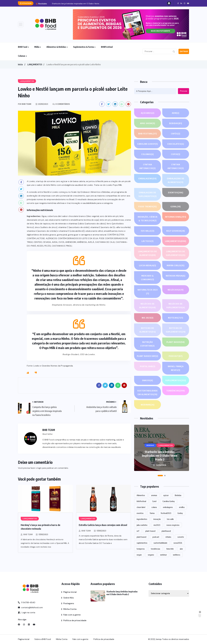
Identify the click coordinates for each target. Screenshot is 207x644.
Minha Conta (70, 609)
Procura (184, 91)
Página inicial (70, 592)
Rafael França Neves (176, 369)
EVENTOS (176, 192)
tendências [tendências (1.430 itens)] (156, 549)
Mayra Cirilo (176, 265)
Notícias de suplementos (176, 330)
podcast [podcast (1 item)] (156, 537)
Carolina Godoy (148, 144)
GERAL (176, 206)
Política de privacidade (75, 620)
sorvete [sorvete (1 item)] (181, 537)
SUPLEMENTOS (176, 380)
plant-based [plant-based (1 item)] (150, 531)
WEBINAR (148, 405)
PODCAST (176, 356)
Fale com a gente (72, 615)
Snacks (148, 380)
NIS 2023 (148, 318)
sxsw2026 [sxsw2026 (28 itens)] (178, 543)
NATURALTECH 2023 (148, 292)
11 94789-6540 (27, 603)
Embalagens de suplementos (148, 195)
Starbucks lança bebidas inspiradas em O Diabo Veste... (76, 4)
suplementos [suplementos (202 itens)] (142, 543)
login (39, 468)
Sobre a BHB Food (43, 639)
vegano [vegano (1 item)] (151, 555)
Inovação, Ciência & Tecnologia (148, 219)
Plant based (176, 342)
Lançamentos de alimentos (148, 254)
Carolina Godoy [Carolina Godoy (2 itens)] (169, 501)
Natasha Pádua (176, 276)
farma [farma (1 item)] (152, 513)
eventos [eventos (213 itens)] (140, 513)
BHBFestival (107, 47)
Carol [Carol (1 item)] (154, 501)
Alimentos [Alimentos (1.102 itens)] (141, 495)
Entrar (184, 52)
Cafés (176, 134)
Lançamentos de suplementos (176, 254)
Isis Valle (148, 231)
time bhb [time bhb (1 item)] (170, 549)
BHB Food (23, 47)
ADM (176, 113)
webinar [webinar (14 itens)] (163, 555)
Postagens (69, 603)
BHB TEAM (28, 534)
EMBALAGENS (148, 178)
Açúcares (148, 113)
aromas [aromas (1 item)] (154, 495)
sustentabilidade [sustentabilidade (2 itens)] (160, 543)
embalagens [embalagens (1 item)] (168, 507)
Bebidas (176, 123)
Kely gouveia (176, 231)
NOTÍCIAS (176, 318)
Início (20, 64)
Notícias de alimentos (148, 330)
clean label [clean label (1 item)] (141, 507)
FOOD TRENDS (148, 206)
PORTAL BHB (148, 366)
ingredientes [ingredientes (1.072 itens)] (142, 519)
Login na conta (27, 613)
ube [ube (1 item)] (181, 549)
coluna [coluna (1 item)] (154, 507)
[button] (160, 476)
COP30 (176, 154)
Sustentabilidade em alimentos (148, 393)
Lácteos (148, 241)
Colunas (22, 56)
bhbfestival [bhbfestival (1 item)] (141, 501)
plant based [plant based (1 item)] (141, 537)
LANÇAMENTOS (35, 64)
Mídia (37, 47)
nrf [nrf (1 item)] (138, 531)
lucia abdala (148, 265)
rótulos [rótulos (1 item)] (168, 537)
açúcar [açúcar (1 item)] (166, 495)
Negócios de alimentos (148, 306)
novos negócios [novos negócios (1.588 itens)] (173, 525)
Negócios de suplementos (176, 306)
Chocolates (176, 144)
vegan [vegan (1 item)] (139, 555)
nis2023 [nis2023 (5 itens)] (157, 525)
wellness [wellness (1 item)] (177, 555)
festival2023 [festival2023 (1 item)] (166, 513)
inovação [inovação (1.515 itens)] (157, 519)
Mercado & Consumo (148, 278)
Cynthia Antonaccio (148, 167)
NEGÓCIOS (176, 290)
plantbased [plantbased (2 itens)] (166, 531)
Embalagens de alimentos (176, 181)
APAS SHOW (148, 123)
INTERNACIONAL (176, 217)
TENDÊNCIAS (176, 391)
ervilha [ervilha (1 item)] (182, 507)
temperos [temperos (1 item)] (141, 549)
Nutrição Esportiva (148, 344)
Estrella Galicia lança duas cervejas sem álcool (103, 525)
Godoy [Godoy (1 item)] (180, 513)
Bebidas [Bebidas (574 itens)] (178, 495)
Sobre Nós (69, 598)
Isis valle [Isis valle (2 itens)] (170, 519)
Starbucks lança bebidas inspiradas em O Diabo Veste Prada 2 (160, 455)
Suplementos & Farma (83, 47)
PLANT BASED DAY (148, 356)
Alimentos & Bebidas (56, 47)
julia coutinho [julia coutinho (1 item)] (142, 525)
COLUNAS (148, 154)
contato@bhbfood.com (30, 608)
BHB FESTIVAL (148, 134)
